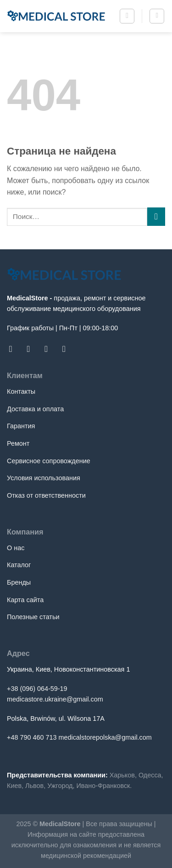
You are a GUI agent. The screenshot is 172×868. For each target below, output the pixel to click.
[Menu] (157, 16)
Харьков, (123, 775)
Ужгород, (61, 786)
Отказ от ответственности (46, 495)
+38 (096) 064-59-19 (37, 689)
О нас (16, 548)
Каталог (19, 565)
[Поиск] (127, 16)
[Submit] (156, 216)
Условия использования (44, 478)
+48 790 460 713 (32, 737)
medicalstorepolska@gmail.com (105, 737)
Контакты (21, 391)
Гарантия (21, 426)
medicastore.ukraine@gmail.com (55, 699)
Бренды (19, 582)
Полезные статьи (33, 617)
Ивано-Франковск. (104, 786)
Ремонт (18, 443)
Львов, (35, 786)
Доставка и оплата (35, 409)
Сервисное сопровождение (49, 461)
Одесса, (151, 775)
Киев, (15, 786)
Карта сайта (25, 600)
